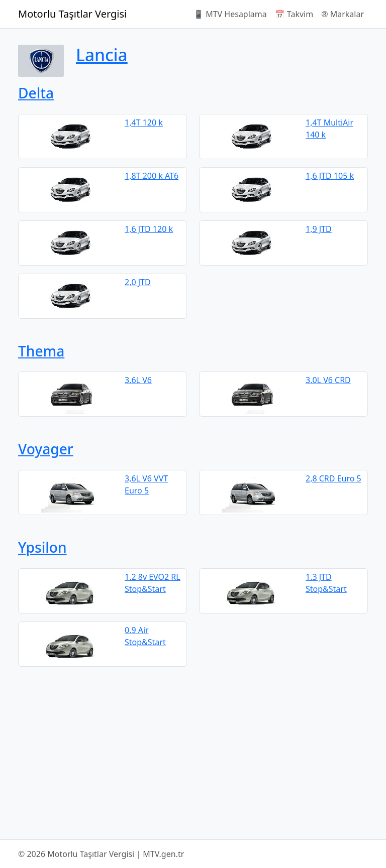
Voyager (46, 449)
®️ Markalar (343, 14)
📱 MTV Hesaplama (230, 14)
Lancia (102, 55)
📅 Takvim (294, 14)
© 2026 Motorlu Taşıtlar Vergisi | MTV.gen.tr (101, 854)
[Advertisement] (193, 753)
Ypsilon (42, 547)
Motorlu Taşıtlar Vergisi (72, 14)
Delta (36, 93)
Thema (41, 351)
